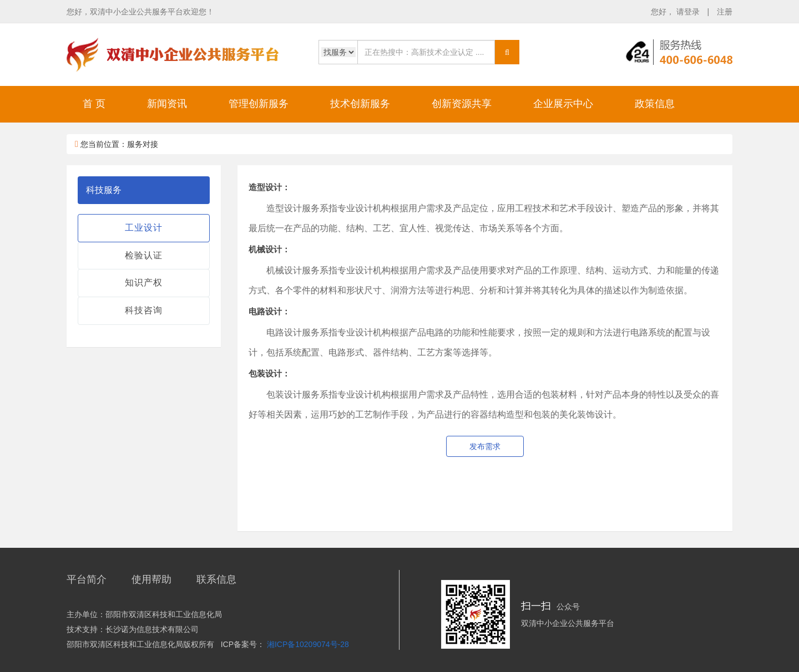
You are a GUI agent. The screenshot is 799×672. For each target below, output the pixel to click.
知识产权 (144, 282)
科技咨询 (144, 310)
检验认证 (144, 255)
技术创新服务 (360, 104)
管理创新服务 (259, 104)
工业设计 (144, 228)
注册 (725, 12)
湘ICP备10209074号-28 (308, 644)
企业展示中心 (563, 104)
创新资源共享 (462, 104)
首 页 (94, 104)
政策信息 (655, 104)
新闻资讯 (167, 104)
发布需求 (485, 446)
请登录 (689, 12)
